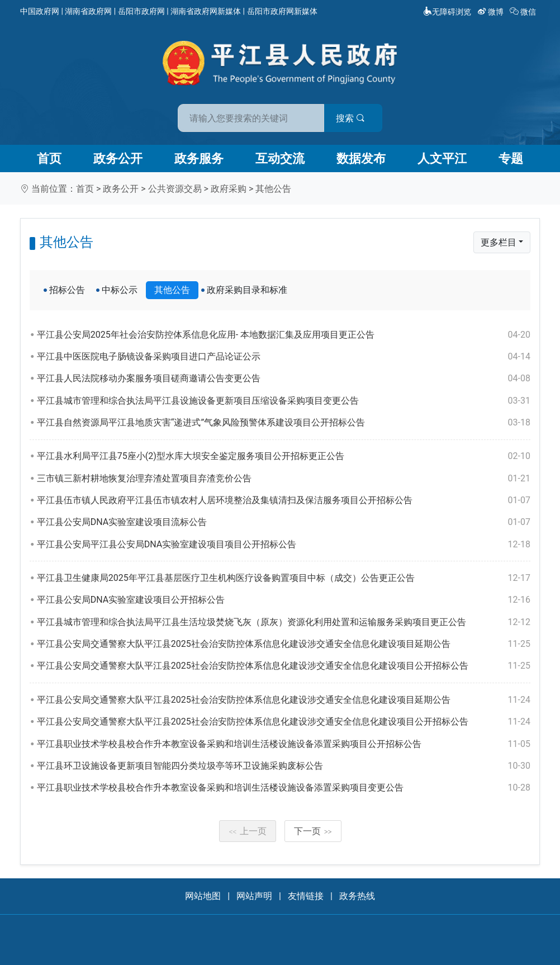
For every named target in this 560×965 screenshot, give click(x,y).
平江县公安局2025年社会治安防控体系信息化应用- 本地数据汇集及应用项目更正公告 (284, 335)
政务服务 (199, 159)
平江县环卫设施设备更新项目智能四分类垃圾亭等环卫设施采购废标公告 (284, 766)
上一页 (248, 831)
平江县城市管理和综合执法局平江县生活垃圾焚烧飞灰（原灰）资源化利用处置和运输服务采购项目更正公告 (284, 622)
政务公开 (118, 159)
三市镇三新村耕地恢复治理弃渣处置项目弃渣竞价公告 (284, 479)
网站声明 (254, 896)
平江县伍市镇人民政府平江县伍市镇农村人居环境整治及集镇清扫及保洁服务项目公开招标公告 (284, 500)
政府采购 (229, 189)
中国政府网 (40, 11)
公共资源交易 (175, 189)
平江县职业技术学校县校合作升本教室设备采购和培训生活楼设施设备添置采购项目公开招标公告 (284, 744)
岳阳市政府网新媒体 (282, 11)
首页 (49, 159)
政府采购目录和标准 (247, 290)
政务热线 (357, 896)
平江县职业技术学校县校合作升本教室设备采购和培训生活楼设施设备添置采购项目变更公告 (284, 788)
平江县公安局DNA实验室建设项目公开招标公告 (284, 600)
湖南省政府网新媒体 (206, 11)
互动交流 (280, 159)
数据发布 (361, 159)
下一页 (313, 831)
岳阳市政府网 (141, 11)
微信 (524, 12)
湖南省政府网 (88, 11)
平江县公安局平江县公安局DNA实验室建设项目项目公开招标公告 (284, 545)
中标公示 (120, 290)
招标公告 (67, 290)
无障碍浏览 (447, 12)
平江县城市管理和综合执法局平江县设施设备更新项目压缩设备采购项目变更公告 (284, 401)
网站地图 (203, 896)
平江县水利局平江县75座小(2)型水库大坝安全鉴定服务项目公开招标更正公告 (284, 456)
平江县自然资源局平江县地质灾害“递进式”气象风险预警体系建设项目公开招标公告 (284, 423)
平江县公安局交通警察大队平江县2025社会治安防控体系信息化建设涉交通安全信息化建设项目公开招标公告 (284, 666)
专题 (511, 159)
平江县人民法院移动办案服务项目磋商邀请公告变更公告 (284, 379)
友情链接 (306, 896)
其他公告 (273, 189)
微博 (492, 12)
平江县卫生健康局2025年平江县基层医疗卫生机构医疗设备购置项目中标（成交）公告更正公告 (284, 578)
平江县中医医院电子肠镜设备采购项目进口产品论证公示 (284, 357)
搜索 (360, 117)
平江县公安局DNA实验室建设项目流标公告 (284, 522)
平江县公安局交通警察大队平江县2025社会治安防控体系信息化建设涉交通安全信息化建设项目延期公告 (284, 644)
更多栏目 (499, 242)
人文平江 (442, 159)
